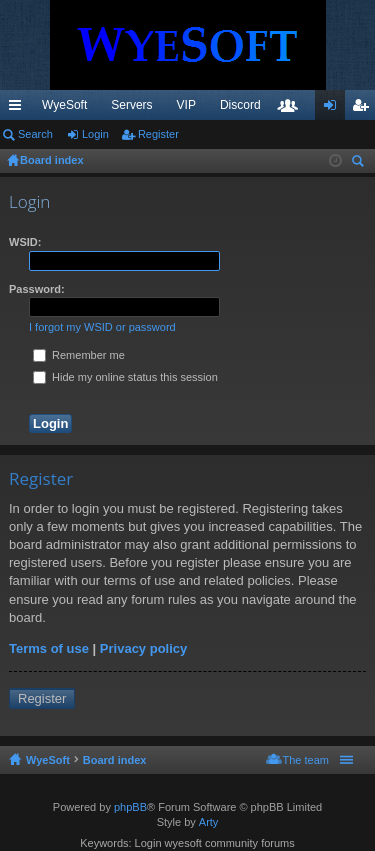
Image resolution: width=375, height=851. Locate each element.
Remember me (79, 355)
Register (158, 134)
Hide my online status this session (125, 377)
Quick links (19, 109)
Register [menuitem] (364, 109)
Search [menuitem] (360, 163)
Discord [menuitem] (240, 105)
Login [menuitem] (334, 109)
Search (35, 134)
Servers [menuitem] (131, 105)
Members (292, 109)
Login (95, 134)
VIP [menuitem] (186, 105)
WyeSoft (64, 105)
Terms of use (49, 648)
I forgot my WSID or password (102, 327)
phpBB (130, 807)
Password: (37, 289)
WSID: (25, 242)
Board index (115, 760)
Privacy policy (143, 648)
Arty (209, 822)
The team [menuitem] (306, 760)
